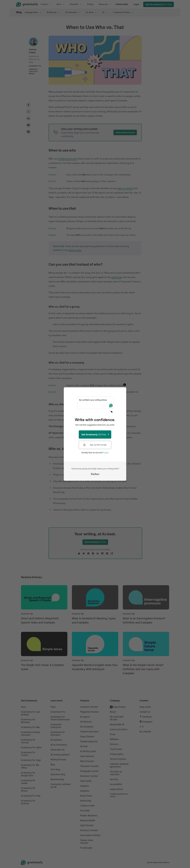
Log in (106, 453)
